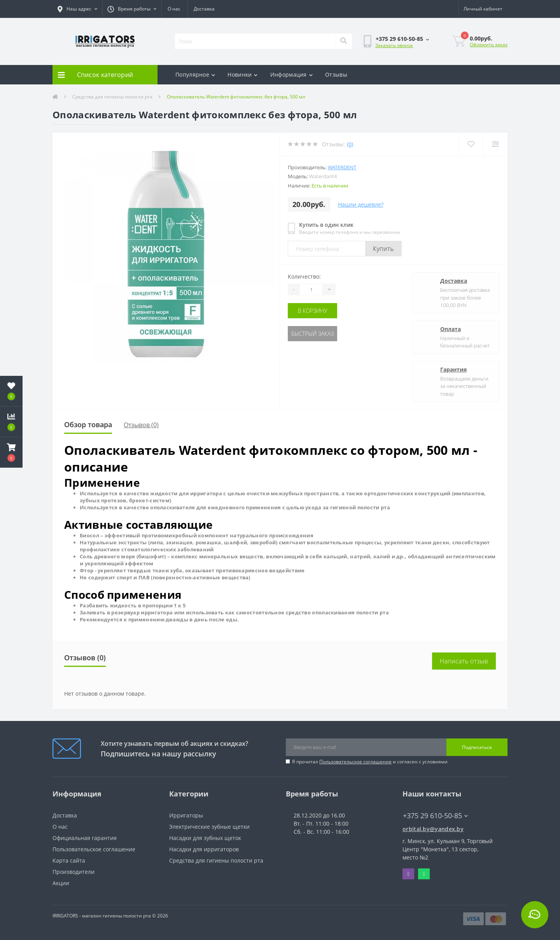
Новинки (242, 75)
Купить (383, 249)
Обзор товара (88, 424)
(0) (350, 144)
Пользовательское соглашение (355, 762)
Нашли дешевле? (361, 204)
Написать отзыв (464, 661)
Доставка (204, 9)
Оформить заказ (489, 45)
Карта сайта (69, 860)
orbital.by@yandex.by (433, 829)
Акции (61, 883)
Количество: (304, 276)
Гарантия (453, 369)
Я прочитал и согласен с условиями (370, 762)
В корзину (313, 311)
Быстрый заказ (312, 334)
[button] (77, 9)
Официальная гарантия (85, 838)
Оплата (451, 329)
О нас (174, 9)
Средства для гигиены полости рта (112, 97)
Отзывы (336, 75)
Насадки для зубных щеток (205, 838)
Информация (291, 75)
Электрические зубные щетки (209, 827)
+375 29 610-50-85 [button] (435, 816)
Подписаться (477, 747)
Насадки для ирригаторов (204, 849)
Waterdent (342, 167)
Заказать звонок (394, 45)
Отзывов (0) (141, 425)
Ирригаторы (186, 815)
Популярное (195, 75)
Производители (73, 872)
